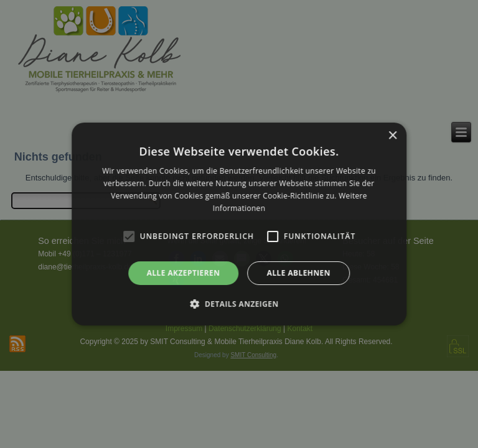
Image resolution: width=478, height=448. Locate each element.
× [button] (392, 136)
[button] (239, 304)
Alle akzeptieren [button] (184, 273)
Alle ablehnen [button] (299, 273)
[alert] (239, 224)
